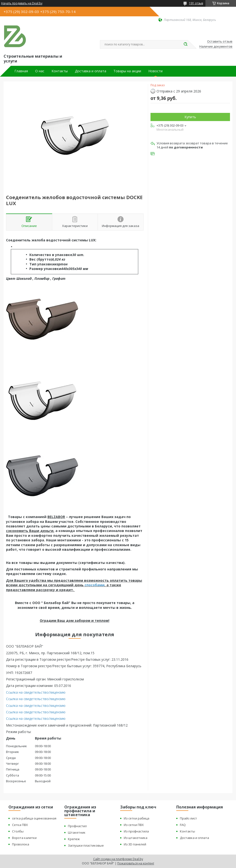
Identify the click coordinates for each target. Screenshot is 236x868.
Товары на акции (127, 71)
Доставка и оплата (91, 71)
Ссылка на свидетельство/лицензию (36, 692)
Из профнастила (136, 831)
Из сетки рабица (137, 818)
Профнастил (77, 826)
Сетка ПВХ (20, 825)
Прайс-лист (188, 818)
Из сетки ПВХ (134, 825)
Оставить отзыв (220, 42)
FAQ (183, 825)
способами (95, 585)
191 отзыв (196, 3)
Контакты (60, 71)
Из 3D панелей (135, 844)
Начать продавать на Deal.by (22, 3)
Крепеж (74, 839)
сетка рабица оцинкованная (34, 818)
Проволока (21, 844)
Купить (190, 117)
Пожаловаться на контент (136, 863)
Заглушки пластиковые (86, 845)
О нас (40, 71)
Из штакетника (136, 838)
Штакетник (77, 832)
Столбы (18, 831)
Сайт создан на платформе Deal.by (118, 859)
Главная (21, 71)
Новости (155, 71)
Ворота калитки (24, 838)
